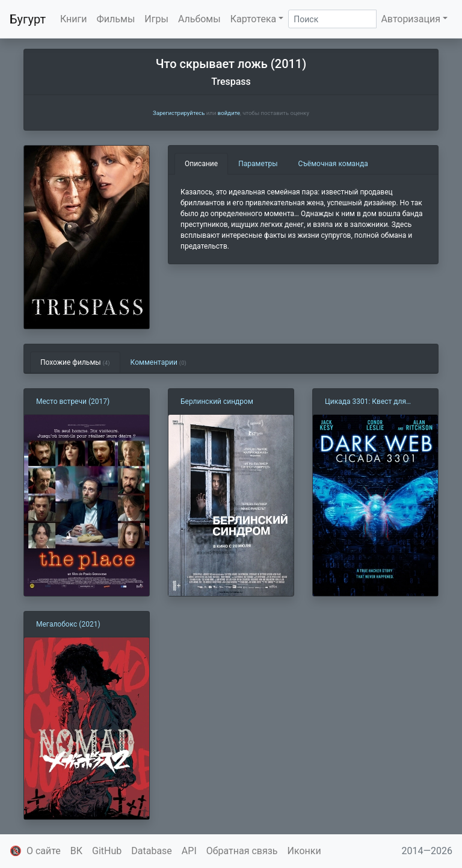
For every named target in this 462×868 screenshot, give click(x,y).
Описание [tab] (201, 164)
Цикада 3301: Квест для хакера (365, 402)
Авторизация (411, 19)
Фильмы (116, 19)
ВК (76, 851)
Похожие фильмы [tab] (75, 362)
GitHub (107, 851)
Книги (74, 19)
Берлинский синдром (217, 401)
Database (152, 851)
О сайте (44, 851)
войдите (229, 113)
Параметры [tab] (258, 164)
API (189, 851)
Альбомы (199, 19)
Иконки (304, 851)
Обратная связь (242, 851)
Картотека (254, 19)
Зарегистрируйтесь (179, 113)
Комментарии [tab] (159, 362)
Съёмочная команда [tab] (333, 164)
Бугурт (28, 19)
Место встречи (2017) (73, 401)
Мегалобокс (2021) (68, 624)
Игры (156, 19)
